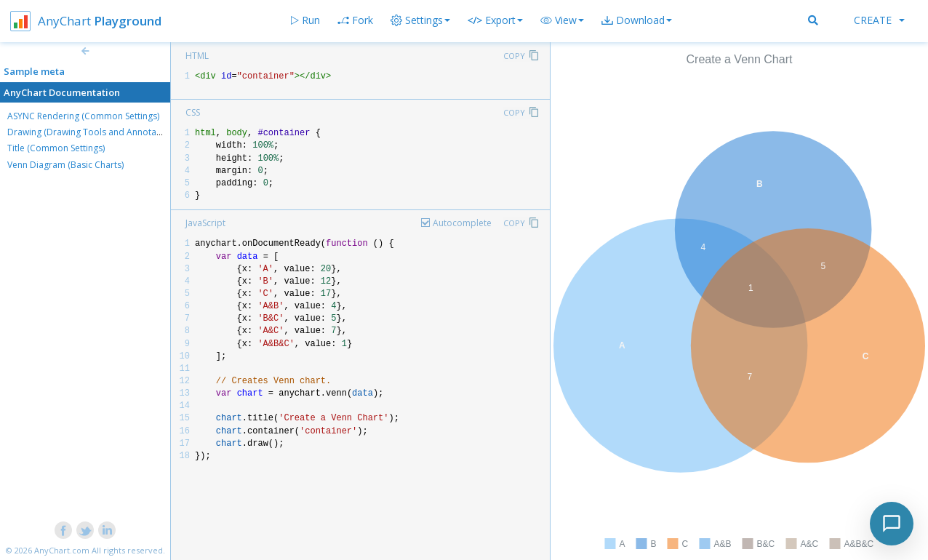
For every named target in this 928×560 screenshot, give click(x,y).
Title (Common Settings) (56, 148)
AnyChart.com (62, 550)
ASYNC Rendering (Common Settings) (83, 116)
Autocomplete (462, 223)
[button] (562, 20)
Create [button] (879, 20)
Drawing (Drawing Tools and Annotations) (93, 132)
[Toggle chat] (892, 524)
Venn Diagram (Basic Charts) (65, 165)
